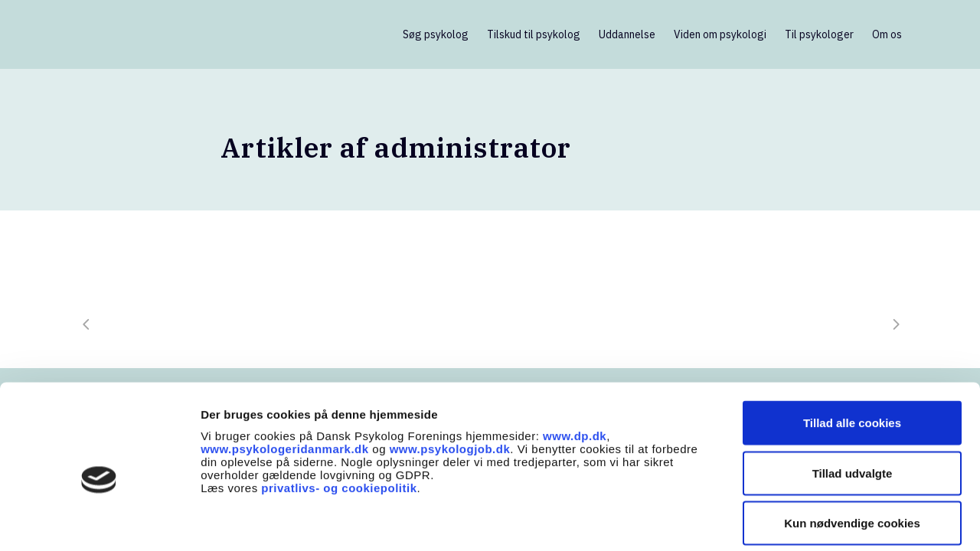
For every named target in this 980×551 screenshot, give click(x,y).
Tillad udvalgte (853, 401)
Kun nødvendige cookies (852, 450)
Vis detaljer (796, 521)
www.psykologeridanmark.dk (285, 376)
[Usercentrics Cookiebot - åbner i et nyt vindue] (99, 521)
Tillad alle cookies (852, 350)
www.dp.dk (575, 363)
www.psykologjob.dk (450, 376)
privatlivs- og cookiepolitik (339, 415)
